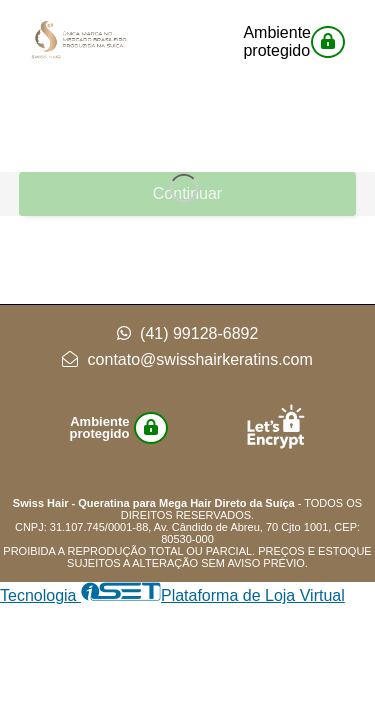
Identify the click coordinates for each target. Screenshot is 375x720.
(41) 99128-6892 (188, 333)
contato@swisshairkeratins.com (187, 359)
